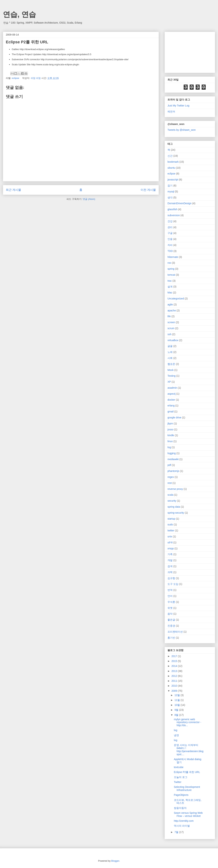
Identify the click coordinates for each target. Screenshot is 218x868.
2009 (175, 691)
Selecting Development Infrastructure (187, 788)
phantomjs (173, 471)
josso (170, 429)
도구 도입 (173, 584)
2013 (175, 671)
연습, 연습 (19, 14)
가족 (170, 554)
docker (171, 400)
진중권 (171, 626)
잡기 (170, 186)
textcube (179, 767)
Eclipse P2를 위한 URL (187, 772)
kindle (171, 435)
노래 (170, 352)
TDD (170, 251)
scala (170, 495)
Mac (170, 293)
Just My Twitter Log (178, 106)
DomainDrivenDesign (179, 203)
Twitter (178, 782)
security (172, 501)
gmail (170, 412)
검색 (170, 566)
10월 (177, 705)
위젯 (170, 608)
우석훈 (171, 602)
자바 (170, 245)
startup (171, 519)
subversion (174, 215)
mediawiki (173, 459)
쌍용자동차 (180, 808)
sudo (170, 524)
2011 (175, 681)
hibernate (173, 257)
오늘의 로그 (181, 777)
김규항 (171, 578)
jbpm (170, 423)
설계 (170, 287)
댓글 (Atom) (89, 199)
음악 (170, 614)
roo (169, 263)
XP (169, 382)
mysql (171, 192)
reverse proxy (175, 489)
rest (170, 483)
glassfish (172, 209)
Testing (171, 376)
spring (171, 269)
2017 (175, 656)
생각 (170, 198)
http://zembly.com (184, 821)
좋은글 (171, 620)
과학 (170, 572)
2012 (175, 676)
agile (170, 305)
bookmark (173, 162)
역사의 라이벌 (182, 826)
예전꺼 (171, 112)
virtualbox (173, 340)
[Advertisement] (186, 51)
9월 (177, 710)
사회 (170, 358)
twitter (171, 530)
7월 (177, 832)
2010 (175, 686)
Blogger (115, 861)
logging (172, 453)
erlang (171, 406)
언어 (170, 596)
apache (172, 310)
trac (170, 281)
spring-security (176, 513)
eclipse (15, 78)
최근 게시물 (13, 190)
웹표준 (171, 364)
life (169, 316)
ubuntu (171, 168)
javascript (173, 180)
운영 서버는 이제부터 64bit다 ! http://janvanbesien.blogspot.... (189, 750)
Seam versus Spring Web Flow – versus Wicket (188, 814)
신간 (170, 156)
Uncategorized (176, 299)
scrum (171, 328)
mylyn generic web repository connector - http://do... (187, 722)
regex (171, 477)
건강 (170, 221)
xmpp (171, 548)
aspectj (171, 394)
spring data (174, 507)
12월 (177, 695)
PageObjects (181, 795)
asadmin (172, 388)
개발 (170, 560)
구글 (170, 233)
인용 (170, 239)
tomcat (171, 275)
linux (170, 441)
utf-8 (170, 542)
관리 (170, 227)
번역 (170, 590)
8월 (177, 715)
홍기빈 (171, 638)
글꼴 (170, 346)
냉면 (176, 735)
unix (170, 536)
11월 (177, 700)
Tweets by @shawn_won (182, 130)
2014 (175, 666)
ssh (169, 334)
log (169, 447)
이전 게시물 (148, 190)
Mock (170, 370)
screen (171, 322)
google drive (174, 417)
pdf (169, 465)
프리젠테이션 (175, 632)
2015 (175, 661)
